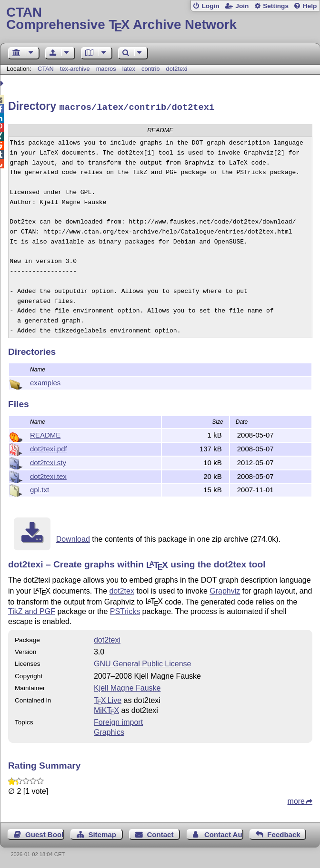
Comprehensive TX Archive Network (160, 19)
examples (45, 381)
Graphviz (225, 590)
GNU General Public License (143, 662)
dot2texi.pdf (49, 447)
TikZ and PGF (32, 610)
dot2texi (177, 69)
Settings (276, 6)
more (296, 800)
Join (242, 6)
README (45, 434)
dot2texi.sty (48, 461)
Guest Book (45, 833)
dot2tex (121, 590)
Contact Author (224, 833)
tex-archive (75, 69)
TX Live (108, 699)
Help (310, 6)
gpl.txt (40, 488)
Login (210, 6)
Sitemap (102, 833)
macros (106, 69)
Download (73, 538)
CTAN (46, 69)
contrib (150, 69)
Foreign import (118, 721)
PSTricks (125, 610)
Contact (160, 833)
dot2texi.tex (48, 475)
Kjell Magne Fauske (127, 687)
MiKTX (106, 709)
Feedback (284, 833)
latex (129, 69)
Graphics (109, 731)
